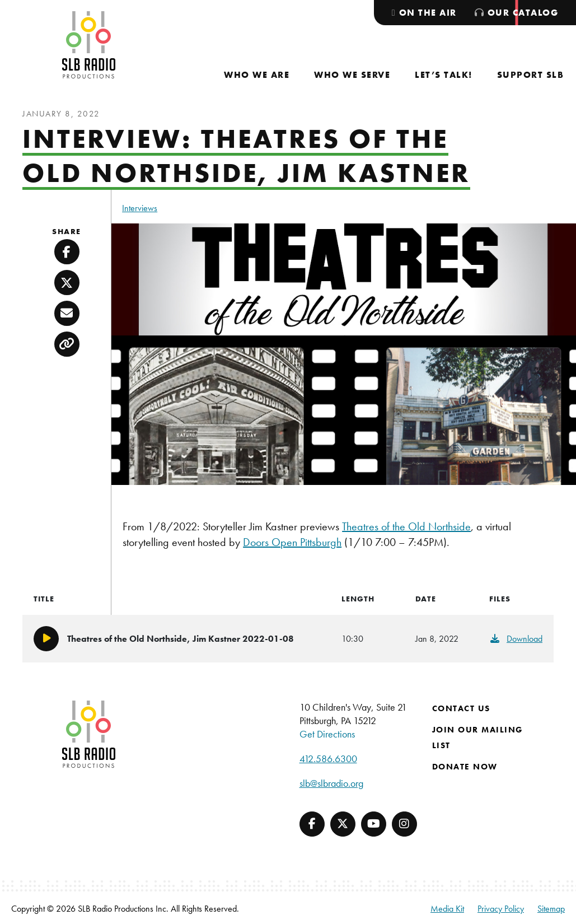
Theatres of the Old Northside (406, 526)
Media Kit (447, 909)
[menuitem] (257, 75)
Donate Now (465, 767)
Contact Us (461, 708)
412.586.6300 (328, 759)
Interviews (140, 208)
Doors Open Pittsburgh (292, 542)
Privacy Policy (501, 909)
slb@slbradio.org (331, 783)
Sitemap (551, 909)
